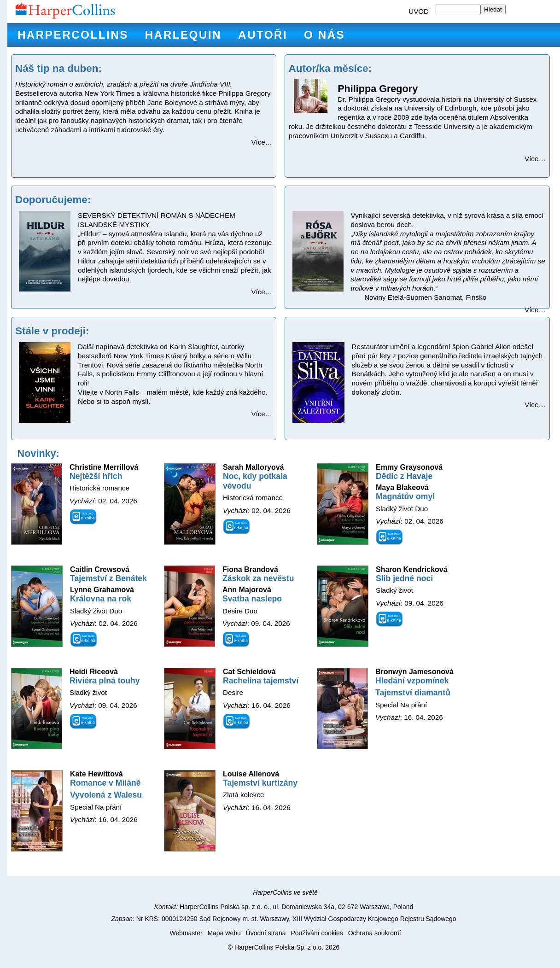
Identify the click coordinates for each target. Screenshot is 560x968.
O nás (324, 35)
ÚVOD (419, 11)
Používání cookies (317, 933)
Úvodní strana (266, 933)
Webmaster (186, 933)
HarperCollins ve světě (285, 892)
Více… (262, 142)
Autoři (263, 35)
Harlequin (183, 35)
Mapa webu (224, 933)
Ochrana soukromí (375, 933)
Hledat (493, 9)
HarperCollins (73, 35)
